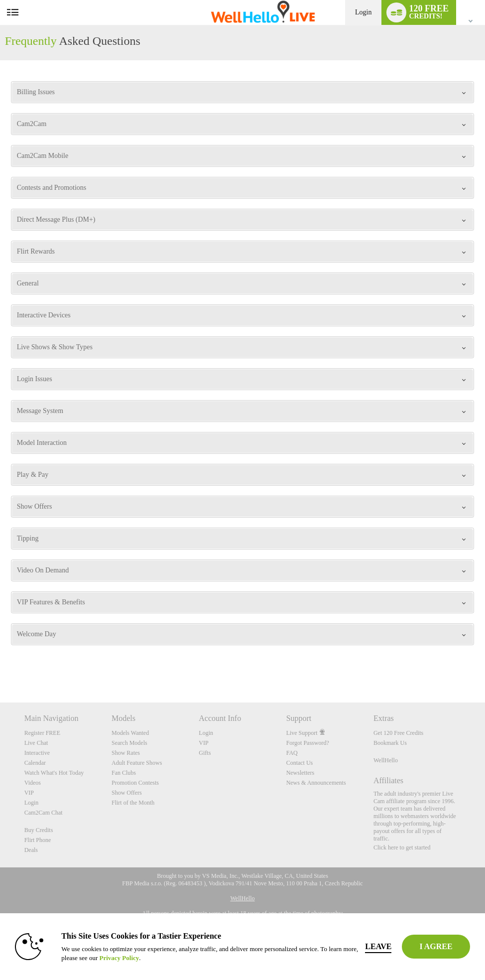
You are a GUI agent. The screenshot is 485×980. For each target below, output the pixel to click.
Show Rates (126, 753)
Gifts (205, 753)
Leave (378, 946)
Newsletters (301, 773)
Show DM (0, 665)
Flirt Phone (38, 840)
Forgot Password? (308, 743)
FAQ (292, 753)
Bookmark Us (390, 743)
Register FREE (42, 733)
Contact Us (300, 763)
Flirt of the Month (133, 803)
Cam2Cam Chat (44, 813)
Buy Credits (39, 830)
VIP (29, 793)
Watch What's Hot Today (54, 773)
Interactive (37, 753)
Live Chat (36, 743)
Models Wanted (130, 733)
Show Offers (127, 793)
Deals (31, 850)
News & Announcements (316, 783)
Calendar (35, 763)
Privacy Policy (119, 958)
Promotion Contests (135, 783)
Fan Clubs (124, 773)
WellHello (386, 760)
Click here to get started (402, 847)
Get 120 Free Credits (398, 733)
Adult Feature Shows (137, 763)
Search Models (129, 743)
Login (363, 12)
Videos (33, 783)
